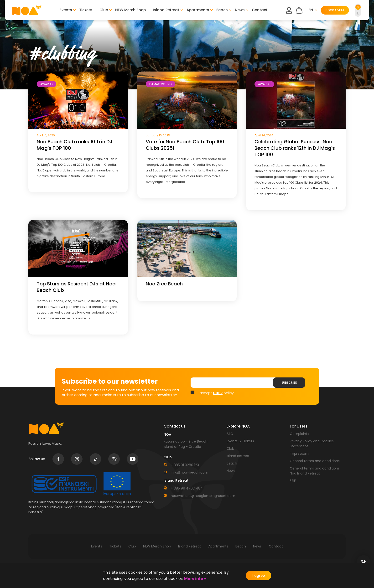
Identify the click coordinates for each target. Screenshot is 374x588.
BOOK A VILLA (335, 10)
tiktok (96, 459)
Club (104, 10)
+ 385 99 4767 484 (187, 488)
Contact (260, 10)
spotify (114, 459)
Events (66, 10)
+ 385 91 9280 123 (185, 465)
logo (27, 10)
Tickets (86, 10)
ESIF (293, 481)
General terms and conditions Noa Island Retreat (315, 471)
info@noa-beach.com (190, 472)
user (289, 10)
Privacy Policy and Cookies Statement (312, 444)
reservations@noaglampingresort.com (195, 496)
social (364, 562)
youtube (133, 459)
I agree (259, 576)
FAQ (230, 434)
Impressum (299, 454)
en (311, 10)
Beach (222, 10)
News (240, 10)
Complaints (299, 434)
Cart (299, 10)
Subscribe (289, 383)
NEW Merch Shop (130, 10)
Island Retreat (166, 10)
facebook (58, 459)
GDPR (218, 393)
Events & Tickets (240, 441)
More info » (195, 579)
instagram (77, 459)
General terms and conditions (315, 461)
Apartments (198, 10)
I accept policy (216, 393)
